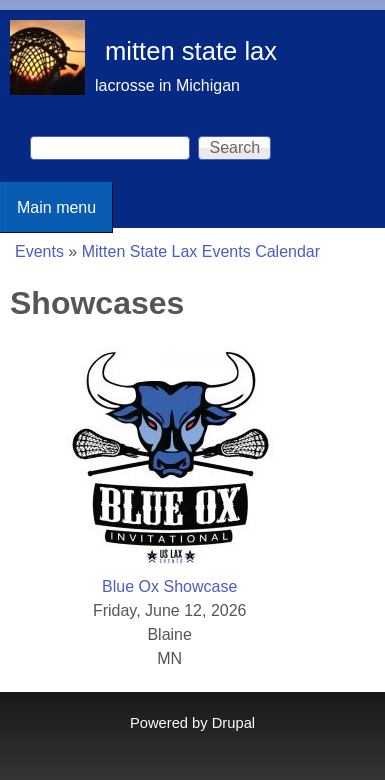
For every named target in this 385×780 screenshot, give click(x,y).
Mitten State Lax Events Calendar (201, 251)
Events (39, 251)
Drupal (233, 723)
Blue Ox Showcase (169, 586)
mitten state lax (191, 51)
